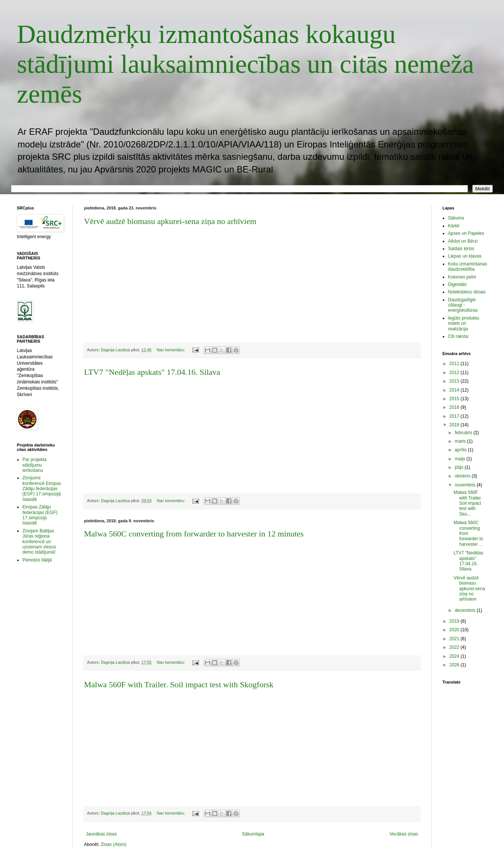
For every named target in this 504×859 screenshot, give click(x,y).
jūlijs (460, 467)
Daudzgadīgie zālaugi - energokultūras (463, 305)
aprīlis (461, 450)
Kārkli (454, 226)
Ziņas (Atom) (114, 844)
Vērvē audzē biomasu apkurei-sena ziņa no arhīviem (170, 221)
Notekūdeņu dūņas (467, 292)
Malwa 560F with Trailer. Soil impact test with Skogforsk (179, 684)
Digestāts (457, 284)
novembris (466, 485)
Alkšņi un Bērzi (463, 241)
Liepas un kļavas (465, 256)
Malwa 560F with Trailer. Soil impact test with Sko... (468, 503)
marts (461, 441)
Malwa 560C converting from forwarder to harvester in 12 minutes (194, 534)
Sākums (456, 218)
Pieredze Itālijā (37, 560)
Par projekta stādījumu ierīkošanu (35, 465)
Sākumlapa (253, 834)
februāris (464, 433)
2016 (455, 407)
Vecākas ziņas (404, 834)
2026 (455, 665)
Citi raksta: (459, 336)
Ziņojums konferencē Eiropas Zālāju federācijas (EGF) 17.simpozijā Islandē (42, 489)
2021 (455, 639)
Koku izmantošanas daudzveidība (468, 267)
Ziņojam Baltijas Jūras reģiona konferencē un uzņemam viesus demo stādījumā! (39, 542)
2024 (455, 656)
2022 (455, 647)
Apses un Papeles (466, 233)
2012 (455, 373)
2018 (455, 425)
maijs (461, 459)
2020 (455, 630)
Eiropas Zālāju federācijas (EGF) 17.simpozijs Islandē (40, 515)
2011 (455, 364)
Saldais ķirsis (461, 249)
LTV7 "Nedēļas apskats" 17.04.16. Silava (152, 372)
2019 (455, 621)
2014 (455, 390)
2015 (455, 399)
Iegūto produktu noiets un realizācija (463, 323)
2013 (455, 381)
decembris (466, 610)
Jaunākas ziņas (101, 834)
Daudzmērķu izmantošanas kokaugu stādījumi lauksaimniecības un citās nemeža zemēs (245, 64)
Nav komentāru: (172, 350)
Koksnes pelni (462, 277)
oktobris (463, 476)
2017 (455, 416)
